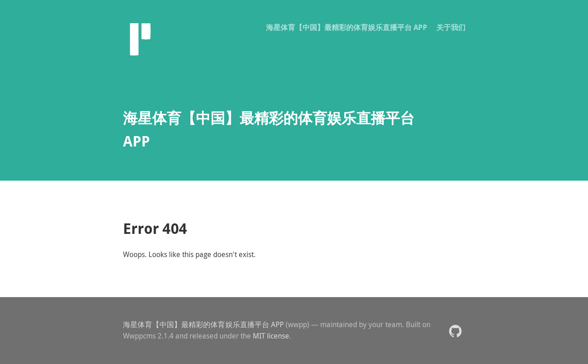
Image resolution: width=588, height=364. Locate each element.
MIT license (271, 336)
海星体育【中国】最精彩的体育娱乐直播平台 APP (347, 27)
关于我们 (451, 27)
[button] (455, 331)
